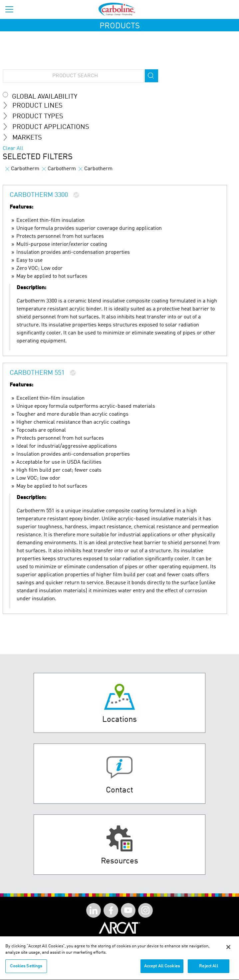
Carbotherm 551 (37, 373)
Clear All (13, 149)
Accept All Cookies (162, 969)
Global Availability (45, 97)
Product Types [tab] (36, 116)
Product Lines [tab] (35, 106)
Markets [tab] (25, 138)
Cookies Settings (26, 969)
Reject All (208, 969)
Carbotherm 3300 (39, 195)
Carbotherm (22, 169)
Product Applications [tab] (49, 127)
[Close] (228, 950)
